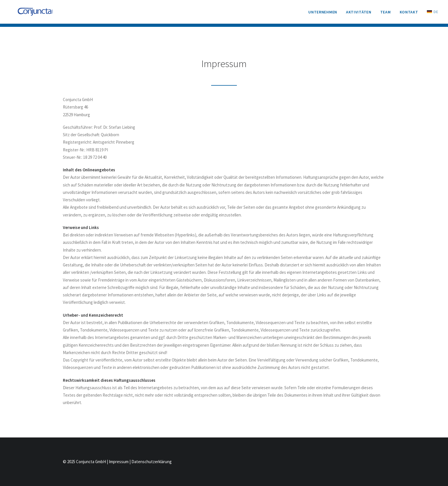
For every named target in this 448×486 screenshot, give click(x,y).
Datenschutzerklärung (152, 462)
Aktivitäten (359, 14)
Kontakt (409, 14)
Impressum (119, 462)
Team (386, 14)
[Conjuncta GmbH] (35, 13)
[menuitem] (325, 14)
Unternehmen (323, 14)
